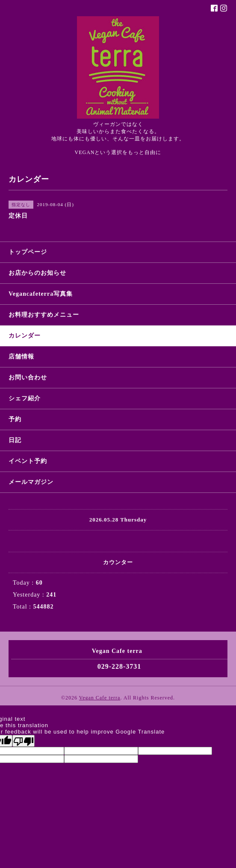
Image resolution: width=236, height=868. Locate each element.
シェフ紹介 (25, 398)
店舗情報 (21, 357)
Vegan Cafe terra (100, 698)
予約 (15, 419)
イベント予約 (28, 461)
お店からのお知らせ (37, 273)
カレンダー (25, 336)
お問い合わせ (28, 377)
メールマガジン (31, 482)
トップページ (28, 252)
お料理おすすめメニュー (44, 315)
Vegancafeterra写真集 (41, 294)
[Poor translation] (24, 741)
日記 (15, 440)
